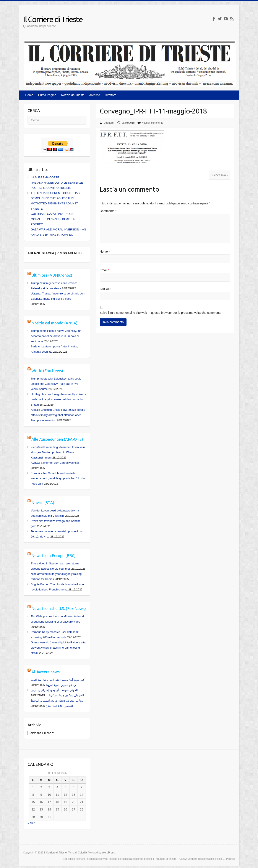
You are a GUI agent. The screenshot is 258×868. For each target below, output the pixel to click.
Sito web (105, 289)
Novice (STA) (43, 503)
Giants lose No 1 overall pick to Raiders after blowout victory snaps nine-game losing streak (59, 648)
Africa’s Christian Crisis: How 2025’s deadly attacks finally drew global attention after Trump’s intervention (58, 415)
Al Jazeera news (45, 672)
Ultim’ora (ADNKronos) (52, 275)
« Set (31, 823)
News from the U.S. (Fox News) (59, 608)
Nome (105, 252)
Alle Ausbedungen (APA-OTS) (57, 439)
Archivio (95, 95)
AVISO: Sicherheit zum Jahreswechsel (55, 463)
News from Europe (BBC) (54, 556)
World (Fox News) (47, 371)
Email (104, 270)
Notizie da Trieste (73, 95)
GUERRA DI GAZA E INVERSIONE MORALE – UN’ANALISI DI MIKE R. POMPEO (54, 219)
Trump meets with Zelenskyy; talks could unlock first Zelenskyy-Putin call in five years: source (56, 384)
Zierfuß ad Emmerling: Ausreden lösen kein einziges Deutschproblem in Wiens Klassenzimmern (58, 452)
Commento (108, 211)
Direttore (111, 95)
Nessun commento (153, 123)
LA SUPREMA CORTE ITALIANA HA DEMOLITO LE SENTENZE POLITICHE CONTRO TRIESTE (57, 183)
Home (29, 95)
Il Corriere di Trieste (53, 19)
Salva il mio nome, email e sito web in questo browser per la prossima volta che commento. (161, 313)
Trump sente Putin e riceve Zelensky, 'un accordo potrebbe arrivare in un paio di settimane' (56, 336)
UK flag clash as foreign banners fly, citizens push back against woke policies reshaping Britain (58, 399)
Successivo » (219, 175)
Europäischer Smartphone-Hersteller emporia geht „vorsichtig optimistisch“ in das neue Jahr (58, 478)
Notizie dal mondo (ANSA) (54, 323)
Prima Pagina (47, 95)
